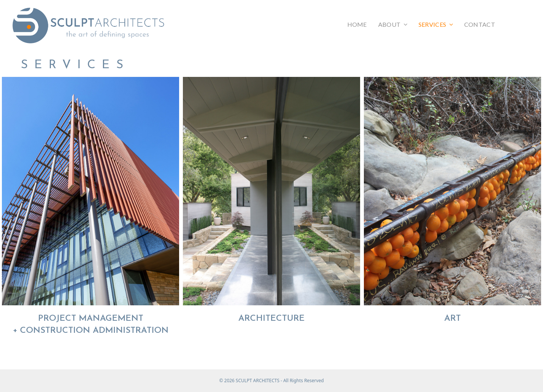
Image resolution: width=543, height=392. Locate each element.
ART (452, 319)
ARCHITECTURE (271, 319)
